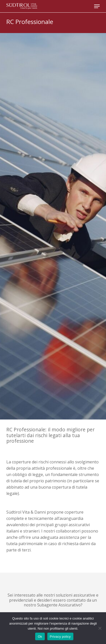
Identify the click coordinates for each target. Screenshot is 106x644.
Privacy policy (60, 637)
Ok (40, 637)
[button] (97, 6)
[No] (100, 628)
